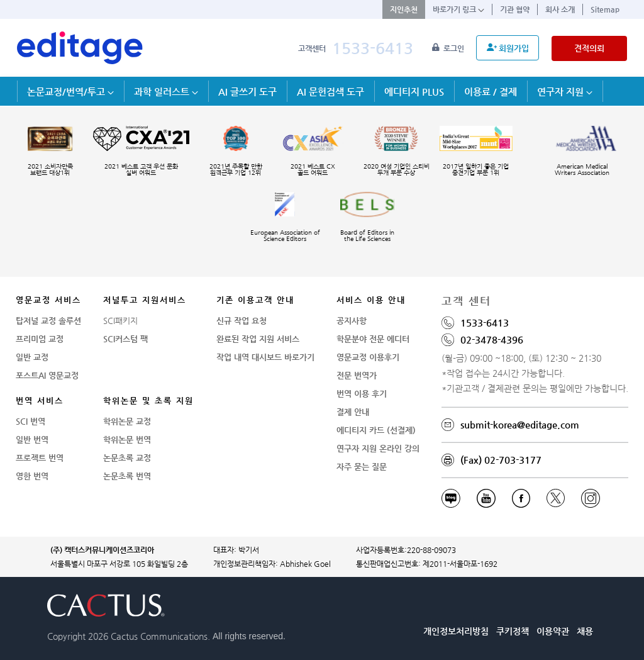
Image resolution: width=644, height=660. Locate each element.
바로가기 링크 (458, 9)
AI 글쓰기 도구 (247, 92)
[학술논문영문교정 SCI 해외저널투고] (80, 48)
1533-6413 (373, 48)
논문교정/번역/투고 (70, 92)
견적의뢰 (589, 48)
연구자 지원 (565, 92)
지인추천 (404, 9)
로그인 (449, 48)
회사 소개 (560, 9)
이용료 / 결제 (491, 92)
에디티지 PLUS (414, 92)
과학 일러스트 (166, 92)
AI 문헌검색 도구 (330, 92)
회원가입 (508, 48)
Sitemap (605, 9)
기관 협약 (515, 9)
